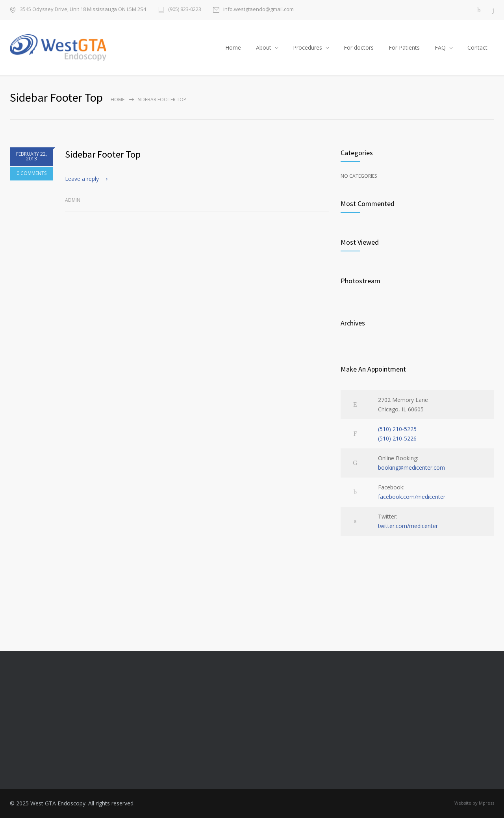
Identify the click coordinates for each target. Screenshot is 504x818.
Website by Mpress (474, 803)
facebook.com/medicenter (412, 497)
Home (233, 47)
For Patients (404, 47)
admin (73, 200)
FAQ (440, 47)
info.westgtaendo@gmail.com (258, 10)
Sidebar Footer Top (103, 154)
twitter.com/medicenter (408, 526)
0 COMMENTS (31, 174)
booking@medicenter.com (411, 468)
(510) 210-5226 (397, 438)
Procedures (308, 47)
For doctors (359, 47)
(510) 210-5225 (397, 429)
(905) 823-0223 (185, 10)
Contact (477, 47)
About (264, 47)
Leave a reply (82, 179)
